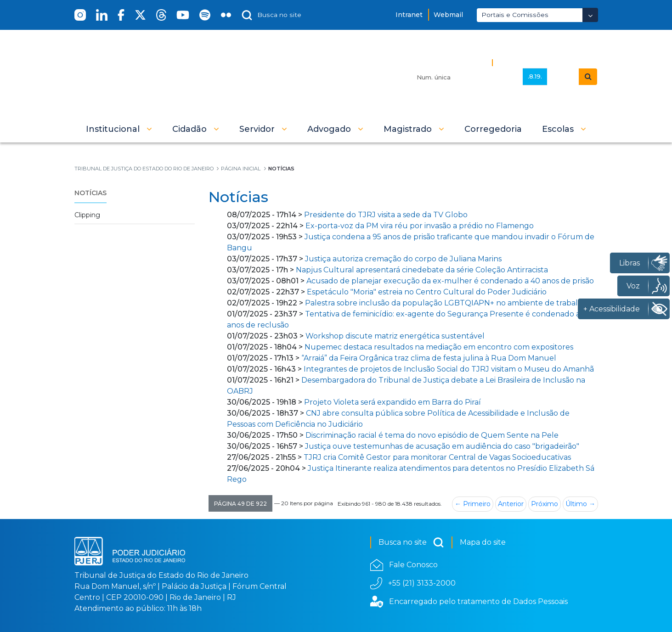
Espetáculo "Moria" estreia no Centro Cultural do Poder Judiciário (427, 292)
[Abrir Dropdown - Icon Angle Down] (590, 15)
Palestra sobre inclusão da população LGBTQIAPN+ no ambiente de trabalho (446, 303)
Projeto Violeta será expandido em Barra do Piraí (392, 402)
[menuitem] (493, 129)
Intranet (409, 15)
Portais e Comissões (515, 15)
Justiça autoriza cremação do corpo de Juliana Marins (403, 259)
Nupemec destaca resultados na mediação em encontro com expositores (439, 347)
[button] (119, 129)
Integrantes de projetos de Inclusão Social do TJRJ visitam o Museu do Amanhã (449, 369)
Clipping (87, 215)
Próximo (545, 504)
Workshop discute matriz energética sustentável (395, 336)
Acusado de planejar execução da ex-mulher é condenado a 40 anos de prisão (450, 281)
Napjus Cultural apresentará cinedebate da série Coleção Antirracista (422, 270)
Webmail (448, 15)
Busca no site (411, 542)
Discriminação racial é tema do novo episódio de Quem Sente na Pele (432, 435)
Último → (580, 504)
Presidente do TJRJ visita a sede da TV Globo (386, 215)
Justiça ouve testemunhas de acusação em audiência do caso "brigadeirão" (442, 446)
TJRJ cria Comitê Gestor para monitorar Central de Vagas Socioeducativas (437, 457)
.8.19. (535, 76)
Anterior (511, 504)
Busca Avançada (528, 62)
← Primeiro (473, 504)
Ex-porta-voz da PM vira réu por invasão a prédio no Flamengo (420, 226)
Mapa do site (483, 542)
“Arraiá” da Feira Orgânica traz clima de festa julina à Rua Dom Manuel (429, 358)
